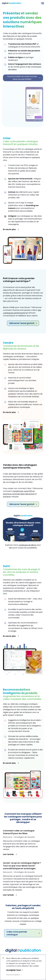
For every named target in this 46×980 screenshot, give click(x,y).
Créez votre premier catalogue (23, 933)
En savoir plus (11, 229)
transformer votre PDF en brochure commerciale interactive (19, 493)
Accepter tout (14, 970)
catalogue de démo (27, 545)
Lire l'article (10, 854)
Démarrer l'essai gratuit (23, 323)
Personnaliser (14, 975)
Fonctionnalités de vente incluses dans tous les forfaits (23, 78)
